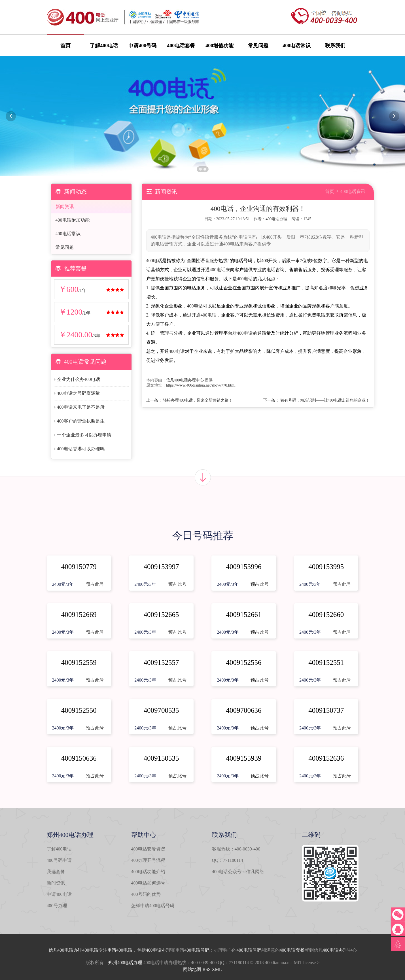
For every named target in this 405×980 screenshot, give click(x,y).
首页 (65, 46)
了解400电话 (104, 46)
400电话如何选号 (148, 883)
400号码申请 (59, 860)
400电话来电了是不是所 (81, 407)
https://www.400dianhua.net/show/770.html (201, 385)
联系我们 (335, 46)
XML (217, 969)
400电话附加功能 (73, 220)
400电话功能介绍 (148, 872)
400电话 (154, 261)
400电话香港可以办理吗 (81, 449)
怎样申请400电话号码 (153, 906)
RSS (206, 969)
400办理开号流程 (148, 860)
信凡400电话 (61, 950)
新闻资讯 (65, 206)
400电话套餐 (181, 46)
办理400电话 (86, 950)
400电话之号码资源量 (79, 393)
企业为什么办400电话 (79, 379)
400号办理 (57, 906)
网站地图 (192, 969)
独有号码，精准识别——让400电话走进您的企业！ (325, 400)
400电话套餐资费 (148, 849)
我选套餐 (56, 872)
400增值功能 (220, 46)
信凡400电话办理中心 (185, 380)
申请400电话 (59, 894)
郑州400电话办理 (125, 963)
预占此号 (95, 584)
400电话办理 (276, 219)
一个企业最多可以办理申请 (84, 435)
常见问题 (258, 46)
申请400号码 (142, 46)
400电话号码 (197, 950)
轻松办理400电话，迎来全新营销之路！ (198, 400)
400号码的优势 (146, 894)
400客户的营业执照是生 (81, 421)
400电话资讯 (353, 191)
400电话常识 (297, 46)
